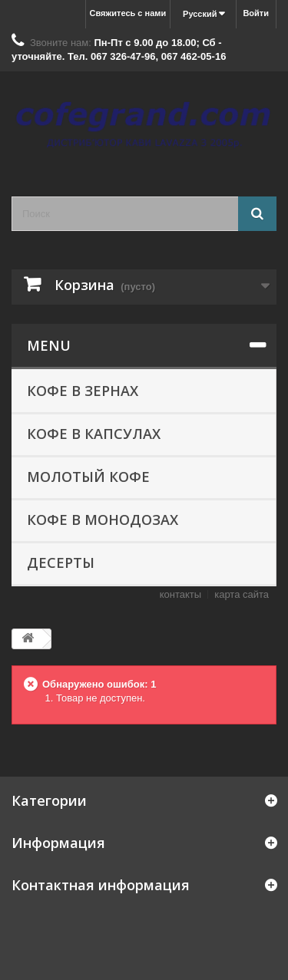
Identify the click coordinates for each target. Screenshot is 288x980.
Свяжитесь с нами (128, 13)
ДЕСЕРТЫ (61, 563)
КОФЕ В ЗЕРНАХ (83, 391)
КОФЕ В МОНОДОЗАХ (103, 520)
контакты (180, 594)
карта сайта (242, 594)
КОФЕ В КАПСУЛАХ (94, 434)
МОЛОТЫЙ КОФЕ (88, 477)
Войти (256, 13)
